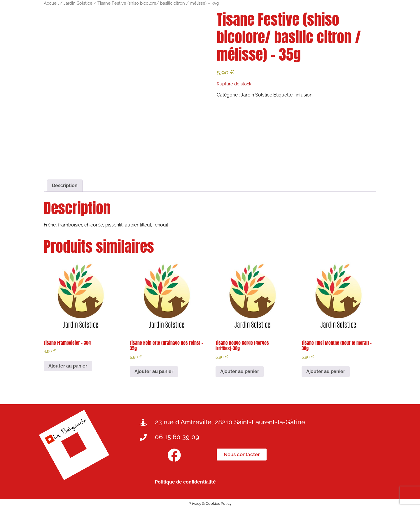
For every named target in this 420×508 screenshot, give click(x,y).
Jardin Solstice (78, 3)
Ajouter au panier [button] (68, 366)
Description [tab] (65, 186)
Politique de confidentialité (185, 482)
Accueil (51, 3)
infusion (304, 95)
